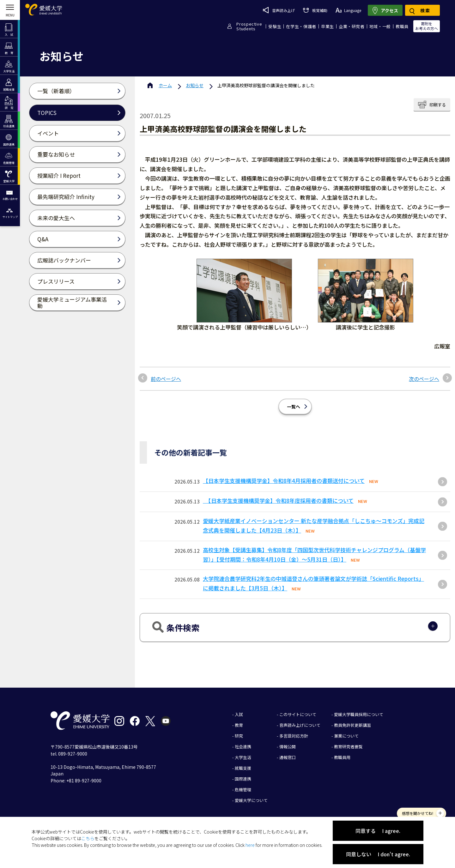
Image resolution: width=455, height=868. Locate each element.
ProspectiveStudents (249, 26)
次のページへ (424, 379)
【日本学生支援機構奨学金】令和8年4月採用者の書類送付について (284, 481)
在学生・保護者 (301, 26)
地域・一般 (380, 26)
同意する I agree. (378, 831)
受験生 (275, 26)
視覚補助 (315, 10)
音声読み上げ (279, 10)
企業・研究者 (352, 26)
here (250, 845)
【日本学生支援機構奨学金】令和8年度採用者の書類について (278, 500)
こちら (88, 838)
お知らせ (195, 85)
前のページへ (166, 379)
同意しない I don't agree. (378, 854)
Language (348, 10)
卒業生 (328, 26)
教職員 (402, 26)
